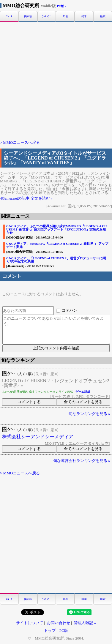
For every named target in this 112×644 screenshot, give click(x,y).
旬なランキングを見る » (89, 414)
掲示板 (28, 16)
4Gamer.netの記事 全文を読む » (26, 198)
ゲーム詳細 (83, 392)
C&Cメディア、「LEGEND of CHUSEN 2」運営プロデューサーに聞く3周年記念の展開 (56, 260)
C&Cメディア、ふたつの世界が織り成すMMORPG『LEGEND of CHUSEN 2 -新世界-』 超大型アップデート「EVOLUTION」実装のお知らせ (56, 229)
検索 (103, 16)
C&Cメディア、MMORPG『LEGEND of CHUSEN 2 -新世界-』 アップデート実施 (57, 245)
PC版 (64, 630)
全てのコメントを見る (83, 402)
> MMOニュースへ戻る (20, 142)
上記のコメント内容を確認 (56, 348)
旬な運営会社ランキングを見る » (82, 461)
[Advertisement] (56, 81)
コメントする (29, 402)
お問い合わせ (59, 623)
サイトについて (30, 623)
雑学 (84, 16)
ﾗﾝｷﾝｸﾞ (47, 16)
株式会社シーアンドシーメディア (38, 437)
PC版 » (62, 6)
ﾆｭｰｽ (9, 16)
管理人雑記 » (85, 623)
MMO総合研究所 (29, 5)
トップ (50, 630)
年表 (65, 16)
